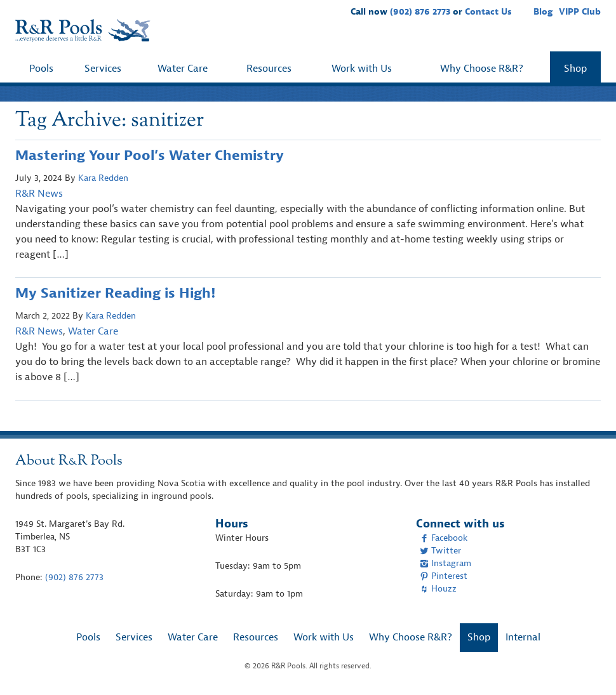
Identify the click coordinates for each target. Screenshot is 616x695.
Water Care (183, 69)
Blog (543, 12)
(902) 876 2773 (420, 12)
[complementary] (587, 666)
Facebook (444, 538)
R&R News (39, 194)
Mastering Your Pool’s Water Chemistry (150, 156)
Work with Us (362, 69)
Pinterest (444, 576)
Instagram (445, 563)
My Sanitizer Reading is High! (115, 293)
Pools (41, 69)
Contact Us (488, 12)
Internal (523, 637)
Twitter (440, 551)
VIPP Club (580, 12)
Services (103, 69)
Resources (269, 69)
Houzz (438, 589)
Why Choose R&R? (482, 69)
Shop (575, 69)
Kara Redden (103, 178)
